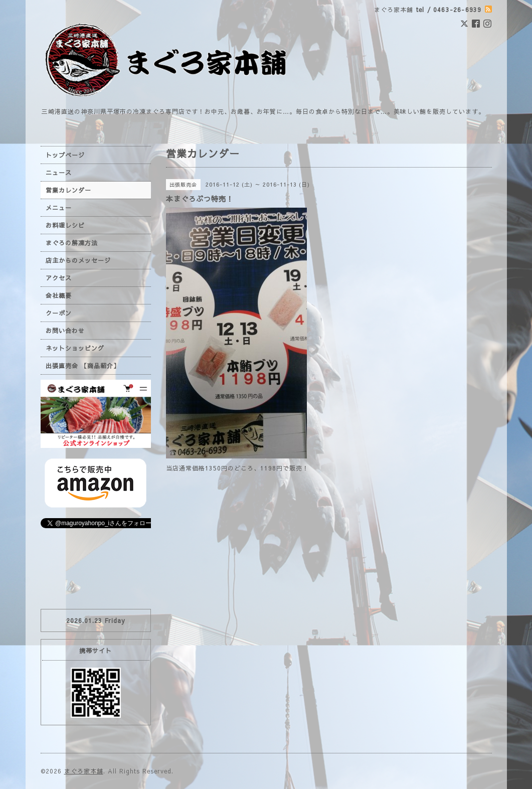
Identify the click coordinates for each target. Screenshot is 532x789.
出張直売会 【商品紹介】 (83, 366)
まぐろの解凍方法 (72, 243)
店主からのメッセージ (78, 260)
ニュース (59, 173)
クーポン (59, 313)
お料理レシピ (65, 225)
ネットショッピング (75, 348)
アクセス (59, 278)
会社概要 (59, 295)
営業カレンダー (68, 190)
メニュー (59, 208)
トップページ (65, 155)
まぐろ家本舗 (84, 771)
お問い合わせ (65, 331)
